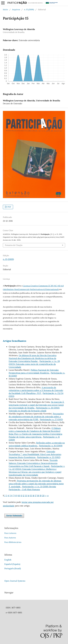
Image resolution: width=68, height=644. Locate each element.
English (8, 560)
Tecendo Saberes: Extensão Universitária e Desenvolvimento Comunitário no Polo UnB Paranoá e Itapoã (33, 463)
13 (26, 496)
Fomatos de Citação (14, 245)
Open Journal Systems (15, 581)
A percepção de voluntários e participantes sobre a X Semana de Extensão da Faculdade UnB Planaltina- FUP (36, 390)
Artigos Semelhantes (15, 341)
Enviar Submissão (14, 516)
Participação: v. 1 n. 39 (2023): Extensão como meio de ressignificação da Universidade (34, 364)
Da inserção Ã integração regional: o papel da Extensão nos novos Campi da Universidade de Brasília (37, 405)
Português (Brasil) (13, 568)
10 (19, 496)
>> (48, 496)
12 (24, 496)
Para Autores (10, 538)
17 (36, 496)
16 (33, 496)
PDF (9, 207)
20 (43, 496)
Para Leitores (10, 533)
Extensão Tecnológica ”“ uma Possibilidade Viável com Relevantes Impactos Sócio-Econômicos (35, 454)
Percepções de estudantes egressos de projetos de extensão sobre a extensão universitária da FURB (36, 417)
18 (38, 496)
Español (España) (12, 564)
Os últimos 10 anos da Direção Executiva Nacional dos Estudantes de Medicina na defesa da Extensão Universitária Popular (33, 358)
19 (41, 496)
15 (31, 496)
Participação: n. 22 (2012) (49, 457)
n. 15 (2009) (29, 10)
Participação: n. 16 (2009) (51, 446)
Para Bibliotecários (13, 542)
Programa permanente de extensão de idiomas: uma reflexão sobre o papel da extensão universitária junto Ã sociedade (36, 484)
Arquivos (16, 10)
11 (21, 496)
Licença (27, 286)
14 (28, 496)
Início (5, 10)
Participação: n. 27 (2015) (51, 419)
